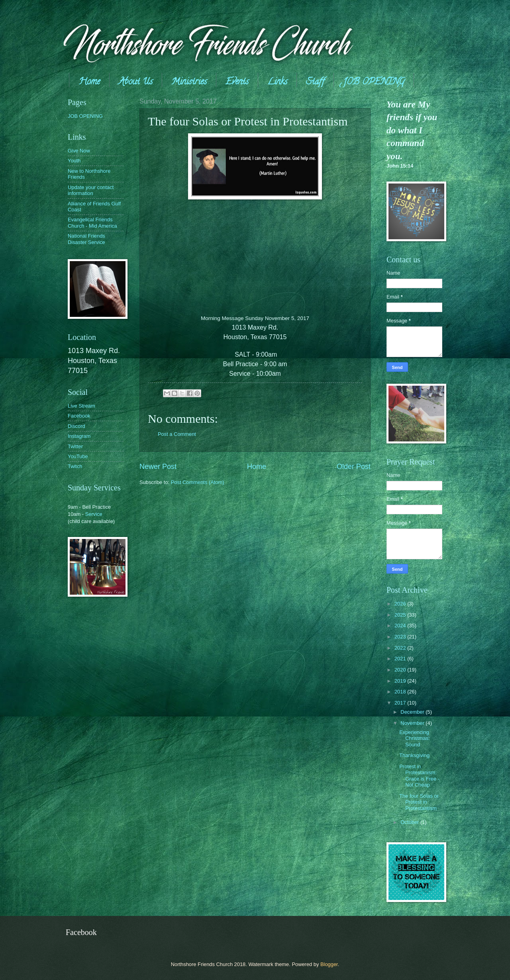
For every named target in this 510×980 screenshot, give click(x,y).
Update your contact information (91, 190)
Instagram (79, 436)
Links (277, 82)
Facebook (79, 416)
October (410, 822)
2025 (401, 615)
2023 (401, 637)
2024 (401, 626)
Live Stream (81, 406)
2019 (401, 681)
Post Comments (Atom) (198, 482)
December (413, 712)
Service (94, 514)
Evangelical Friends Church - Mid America (92, 223)
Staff (315, 82)
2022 (401, 648)
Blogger (329, 964)
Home (89, 82)
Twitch (75, 466)
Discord (76, 426)
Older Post (354, 467)
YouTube (78, 456)
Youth (74, 161)
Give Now (79, 151)
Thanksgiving (414, 755)
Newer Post (158, 467)
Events (237, 82)
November (413, 723)
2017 (401, 703)
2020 (401, 670)
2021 (401, 659)
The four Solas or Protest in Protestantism (419, 802)
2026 (401, 604)
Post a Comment (177, 434)
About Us (136, 82)
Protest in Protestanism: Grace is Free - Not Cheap (419, 776)
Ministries (189, 82)
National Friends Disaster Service (86, 239)
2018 (401, 692)
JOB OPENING (374, 82)
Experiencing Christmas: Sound (415, 738)
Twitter (75, 446)
